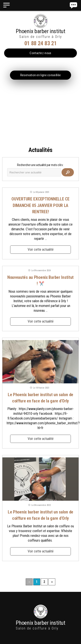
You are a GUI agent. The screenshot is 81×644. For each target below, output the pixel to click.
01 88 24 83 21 (41, 43)
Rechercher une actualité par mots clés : (40, 165)
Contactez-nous (40, 53)
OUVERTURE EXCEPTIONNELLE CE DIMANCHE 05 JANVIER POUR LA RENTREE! (40, 205)
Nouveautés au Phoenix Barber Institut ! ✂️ (40, 280)
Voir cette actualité (41, 249)
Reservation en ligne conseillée (40, 75)
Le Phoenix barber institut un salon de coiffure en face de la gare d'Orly (40, 398)
